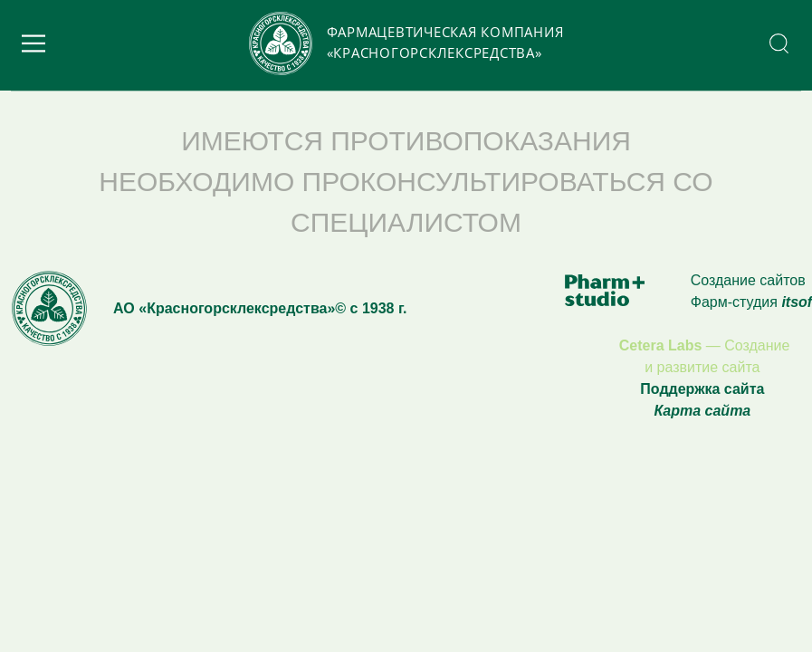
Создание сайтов (748, 280)
